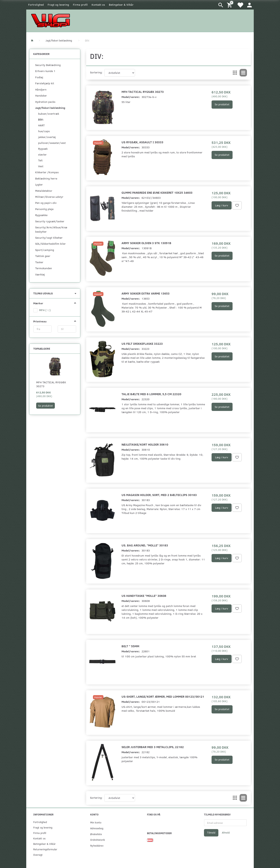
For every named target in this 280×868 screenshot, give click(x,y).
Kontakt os (98, 5)
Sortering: (96, 72)
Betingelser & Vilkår (121, 5)
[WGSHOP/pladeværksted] (52, 20)
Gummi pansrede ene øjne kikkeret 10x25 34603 (157, 192)
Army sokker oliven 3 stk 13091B (146, 243)
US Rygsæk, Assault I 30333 (142, 142)
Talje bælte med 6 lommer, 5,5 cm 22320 (151, 394)
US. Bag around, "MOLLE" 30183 (145, 545)
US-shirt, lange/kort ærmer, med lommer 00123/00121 (163, 696)
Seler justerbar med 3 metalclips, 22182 (153, 747)
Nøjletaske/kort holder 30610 (145, 444)
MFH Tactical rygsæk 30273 (51, 384)
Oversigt (38, 855)
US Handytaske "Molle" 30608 (144, 596)
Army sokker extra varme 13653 (146, 293)
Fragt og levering (58, 5)
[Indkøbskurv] (230, 5)
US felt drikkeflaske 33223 (142, 343)
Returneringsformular (45, 849)
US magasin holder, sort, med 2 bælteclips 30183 (159, 495)
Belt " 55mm (130, 646)
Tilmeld (211, 833)
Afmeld (226, 833)
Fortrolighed (36, 5)
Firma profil (80, 5)
